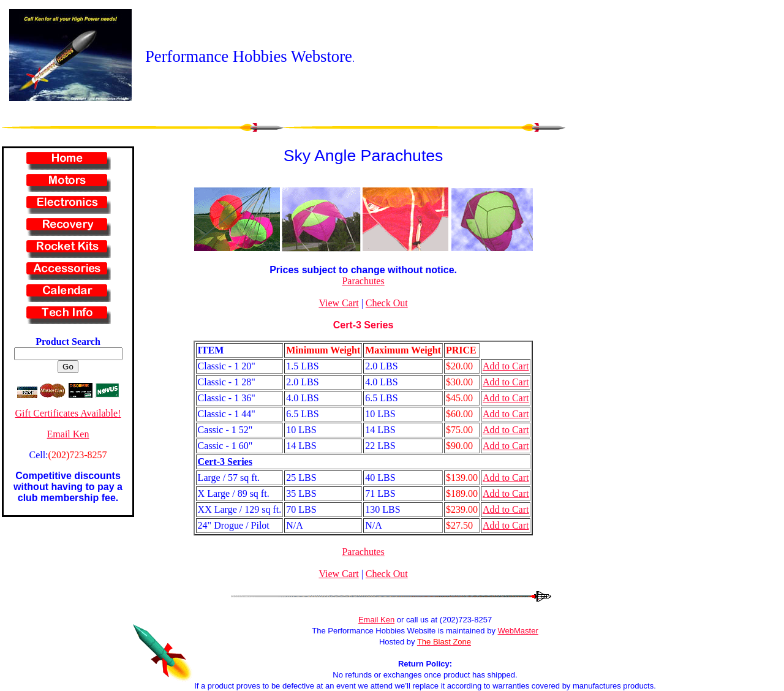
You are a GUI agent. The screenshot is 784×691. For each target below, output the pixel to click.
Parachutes (363, 281)
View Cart (338, 303)
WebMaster (518, 631)
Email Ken (68, 434)
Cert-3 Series (364, 325)
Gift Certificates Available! (68, 413)
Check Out (387, 303)
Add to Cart (506, 366)
